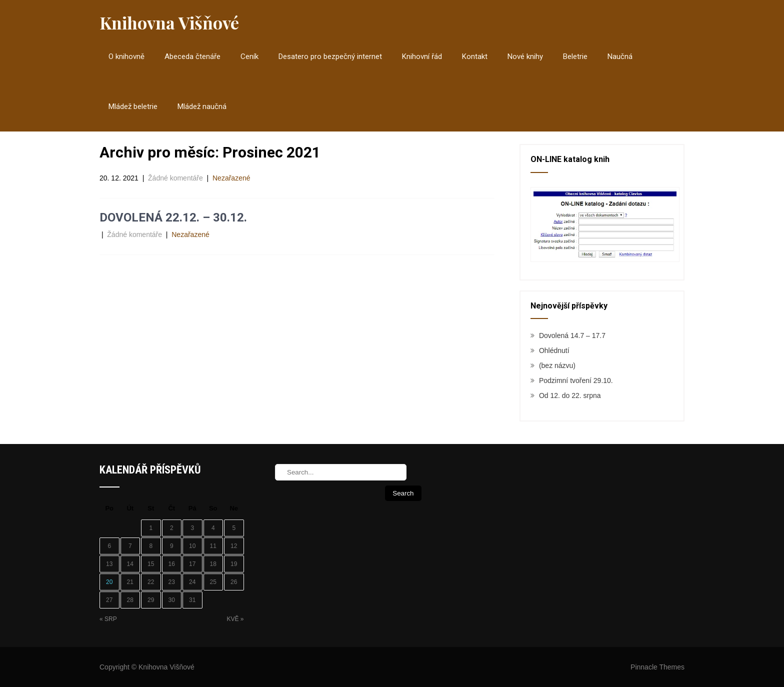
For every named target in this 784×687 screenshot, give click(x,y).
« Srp (108, 619)
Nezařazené (231, 178)
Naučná (620, 56)
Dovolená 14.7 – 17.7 (572, 335)
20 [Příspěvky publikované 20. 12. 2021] (109, 582)
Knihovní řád (422, 56)
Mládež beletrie (133, 106)
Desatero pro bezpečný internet (330, 56)
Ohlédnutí (554, 350)
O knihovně (126, 56)
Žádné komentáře (175, 178)
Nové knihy (525, 56)
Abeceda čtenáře (192, 56)
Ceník (249, 56)
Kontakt (475, 56)
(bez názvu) (557, 365)
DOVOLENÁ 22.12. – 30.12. (173, 217)
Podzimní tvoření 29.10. (576, 380)
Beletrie (575, 56)
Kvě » (235, 619)
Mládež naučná (202, 106)
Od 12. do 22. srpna (570, 395)
